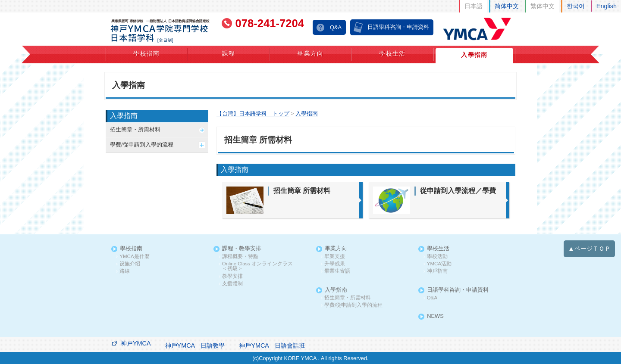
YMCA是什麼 (134, 257)
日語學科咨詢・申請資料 (398, 27)
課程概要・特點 (240, 257)
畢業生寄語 (337, 271)
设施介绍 (130, 264)
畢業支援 (335, 257)
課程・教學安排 (242, 249)
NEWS (435, 316)
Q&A (336, 27)
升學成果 (335, 264)
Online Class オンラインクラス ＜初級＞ (260, 266)
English (607, 6)
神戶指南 (437, 271)
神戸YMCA (136, 343)
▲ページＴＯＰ (589, 249)
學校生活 (392, 53)
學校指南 (147, 53)
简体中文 (507, 6)
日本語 (474, 6)
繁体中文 (543, 6)
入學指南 (474, 55)
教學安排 (232, 276)
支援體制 (232, 284)
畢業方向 (310, 53)
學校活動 (437, 257)
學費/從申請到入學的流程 (142, 145)
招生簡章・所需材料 (135, 129)
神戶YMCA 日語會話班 (272, 345)
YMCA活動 (439, 264)
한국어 (576, 6)
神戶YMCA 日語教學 (195, 345)
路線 (125, 271)
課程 (229, 53)
